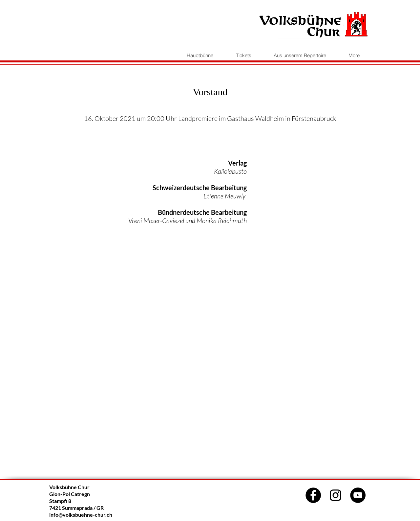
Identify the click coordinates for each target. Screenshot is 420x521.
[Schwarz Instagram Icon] (336, 495)
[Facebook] (313, 495)
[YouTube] (358, 495)
